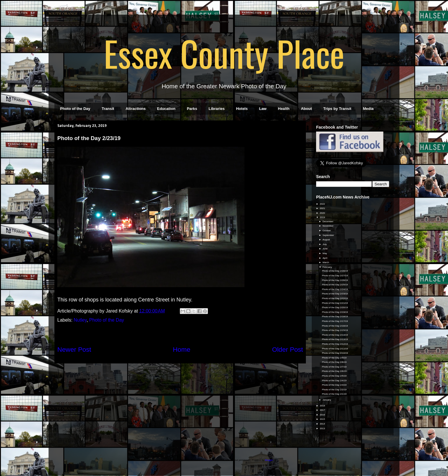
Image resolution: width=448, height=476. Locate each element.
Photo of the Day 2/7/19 (334, 367)
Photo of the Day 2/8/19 (334, 362)
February (328, 267)
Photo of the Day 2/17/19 (335, 321)
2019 (323, 217)
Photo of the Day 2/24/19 (335, 289)
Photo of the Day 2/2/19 (334, 390)
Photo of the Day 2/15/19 (335, 330)
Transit (108, 109)
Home (182, 350)
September (329, 235)
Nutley (80, 320)
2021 (323, 208)
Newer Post (74, 350)
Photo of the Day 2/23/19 (335, 294)
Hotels (242, 109)
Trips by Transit (337, 109)
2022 (323, 204)
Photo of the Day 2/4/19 (334, 381)
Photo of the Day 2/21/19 (335, 303)
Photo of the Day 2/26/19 (335, 280)
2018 (323, 406)
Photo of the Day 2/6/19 (334, 371)
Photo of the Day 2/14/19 (335, 335)
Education (166, 109)
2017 (323, 410)
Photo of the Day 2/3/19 (334, 385)
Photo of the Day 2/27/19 (335, 276)
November (328, 226)
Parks (192, 109)
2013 (323, 428)
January (327, 400)
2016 (323, 415)
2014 (323, 424)
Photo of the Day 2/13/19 (335, 339)
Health (284, 109)
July (325, 244)
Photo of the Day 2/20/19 (335, 307)
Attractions (136, 109)
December (328, 221)
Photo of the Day (75, 109)
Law (263, 109)
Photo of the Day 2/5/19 (334, 376)
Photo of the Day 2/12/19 (335, 344)
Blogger (269, 460)
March (326, 262)
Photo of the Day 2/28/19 (335, 271)
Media (368, 109)
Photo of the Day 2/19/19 (335, 312)
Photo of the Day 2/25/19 (335, 285)
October (327, 231)
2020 (323, 213)
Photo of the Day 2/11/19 (335, 349)
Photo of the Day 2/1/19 (334, 394)
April (325, 258)
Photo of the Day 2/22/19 (335, 298)
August (326, 240)
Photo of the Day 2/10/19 (335, 353)
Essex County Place (224, 53)
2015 (323, 419)
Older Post (287, 350)
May (325, 253)
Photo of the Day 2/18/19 (335, 317)
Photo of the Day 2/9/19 (334, 358)
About (306, 109)
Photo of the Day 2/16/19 (335, 326)
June (325, 249)
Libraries (217, 109)
